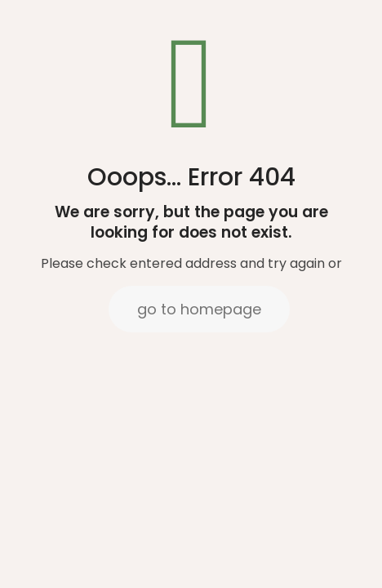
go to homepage (199, 309)
